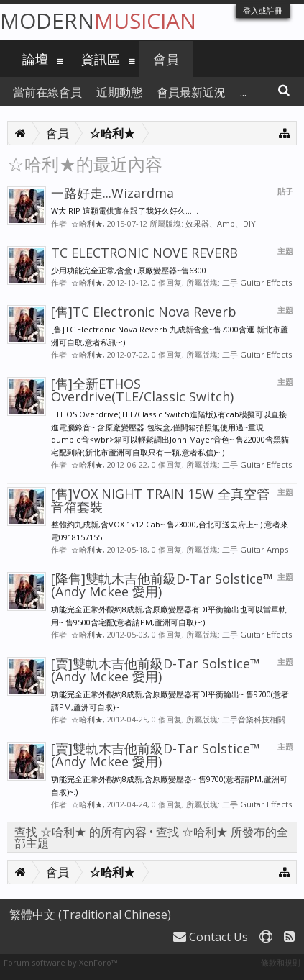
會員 (166, 59)
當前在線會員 (47, 92)
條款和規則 (281, 962)
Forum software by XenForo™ (60, 962)
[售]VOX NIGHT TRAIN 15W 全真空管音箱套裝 (160, 500)
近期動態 (119, 92)
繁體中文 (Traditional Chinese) (90, 915)
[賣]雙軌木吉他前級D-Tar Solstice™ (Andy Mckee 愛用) (156, 670)
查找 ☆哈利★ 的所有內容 (80, 832)
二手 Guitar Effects (257, 282)
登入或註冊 (263, 10)
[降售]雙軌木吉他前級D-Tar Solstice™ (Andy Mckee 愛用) (162, 585)
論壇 (35, 59)
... (243, 92)
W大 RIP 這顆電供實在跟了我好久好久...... (125, 210)
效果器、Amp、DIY (221, 223)
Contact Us (211, 937)
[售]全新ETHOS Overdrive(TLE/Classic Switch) (142, 390)
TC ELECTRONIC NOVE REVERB (144, 253)
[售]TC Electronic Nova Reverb (144, 312)
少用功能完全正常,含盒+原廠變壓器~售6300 (129, 270)
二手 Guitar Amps (255, 549)
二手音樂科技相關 (254, 719)
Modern (98, 21)
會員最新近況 (191, 92)
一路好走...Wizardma (112, 193)
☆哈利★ (87, 223)
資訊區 (101, 59)
